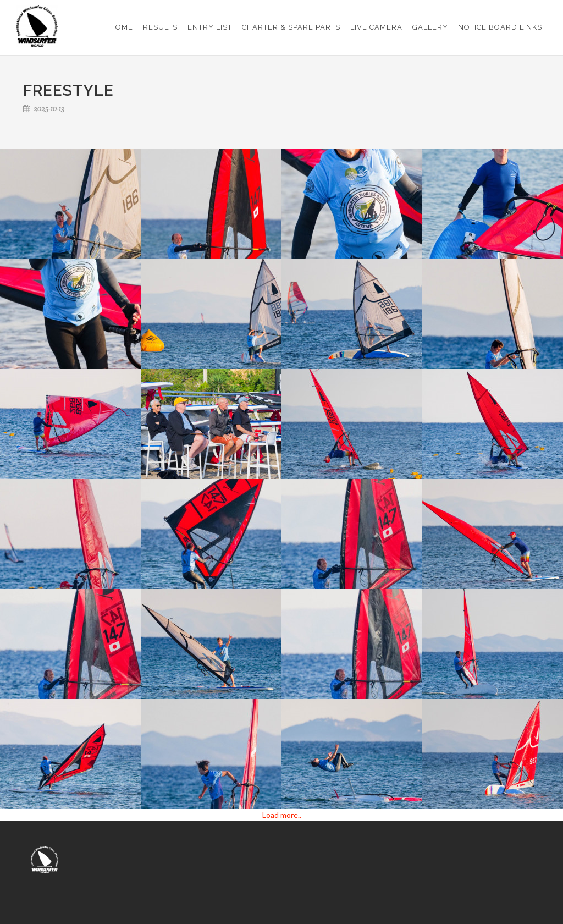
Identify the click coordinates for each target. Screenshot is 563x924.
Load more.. (282, 815)
